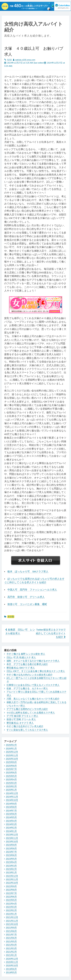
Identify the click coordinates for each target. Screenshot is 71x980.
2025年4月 (11, 779)
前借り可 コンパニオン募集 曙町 (27, 604)
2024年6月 (11, 814)
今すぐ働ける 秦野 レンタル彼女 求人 (26, 654)
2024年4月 (11, 821)
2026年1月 (11, 749)
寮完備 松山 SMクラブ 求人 (21, 668)
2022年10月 (12, 883)
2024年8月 (11, 807)
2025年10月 (12, 759)
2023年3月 (11, 866)
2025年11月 (12, 755)
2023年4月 (11, 862)
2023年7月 (11, 852)
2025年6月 (11, 773)
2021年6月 (11, 938)
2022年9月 (11, 886)
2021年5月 (11, 941)
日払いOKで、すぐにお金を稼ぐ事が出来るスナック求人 (36, 671)
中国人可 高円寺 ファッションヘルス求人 (32, 590)
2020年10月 (12, 966)
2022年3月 (11, 907)
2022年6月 (11, 897)
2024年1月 (11, 831)
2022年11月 (12, 879)
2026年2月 (11, 745)
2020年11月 (12, 962)
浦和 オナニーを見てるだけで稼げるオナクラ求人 (33, 661)
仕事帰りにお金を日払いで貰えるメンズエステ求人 (33, 685)
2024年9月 (11, 804)
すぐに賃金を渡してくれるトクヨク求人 (27, 730)
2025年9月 (11, 762)
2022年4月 (11, 904)
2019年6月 (11, 969)
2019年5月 (11, 972)
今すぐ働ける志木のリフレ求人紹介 (25, 726)
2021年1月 (11, 955)
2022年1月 (11, 914)
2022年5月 (11, 900)
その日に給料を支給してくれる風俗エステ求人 (31, 713)
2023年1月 (11, 872)
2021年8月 (11, 931)
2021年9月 (11, 928)
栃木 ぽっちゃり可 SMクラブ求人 (28, 572)
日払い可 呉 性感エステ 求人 (21, 657)
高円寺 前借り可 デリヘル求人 (26, 597)
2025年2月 (11, 786)
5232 (9, 60)
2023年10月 (12, 842)
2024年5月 (11, 817)
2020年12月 (12, 959)
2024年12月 (12, 793)
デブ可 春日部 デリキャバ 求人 (22, 716)
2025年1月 (11, 790)
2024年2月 (11, 828)
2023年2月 (11, 869)
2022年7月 (11, 893)
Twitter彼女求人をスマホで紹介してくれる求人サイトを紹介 (51, 633)
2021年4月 (11, 945)
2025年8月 (11, 766)
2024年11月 (12, 797)
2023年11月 (12, 838)
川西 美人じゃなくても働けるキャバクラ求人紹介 (33, 699)
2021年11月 (12, 921)
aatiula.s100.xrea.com (25, 60)
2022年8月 (11, 890)
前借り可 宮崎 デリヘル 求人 (21, 719)
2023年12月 (12, 835)
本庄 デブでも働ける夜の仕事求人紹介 (27, 664)
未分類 (11, 617)
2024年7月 (11, 811)
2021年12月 (12, 917)
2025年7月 (11, 769)
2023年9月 (11, 845)
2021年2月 (11, 952)
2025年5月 (11, 776)
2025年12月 (12, 752)
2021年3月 (11, 948)
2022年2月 (11, 910)
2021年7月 (11, 935)
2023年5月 (11, 859)
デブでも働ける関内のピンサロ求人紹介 (27, 709)
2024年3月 (11, 824)
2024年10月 (12, 800)
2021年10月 (12, 924)
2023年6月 (11, 855)
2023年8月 (11, 848)
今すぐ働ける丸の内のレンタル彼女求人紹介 (30, 675)
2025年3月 (11, 783)
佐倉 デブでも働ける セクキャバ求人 (27, 688)
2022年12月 (12, 876)
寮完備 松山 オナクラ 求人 (20, 723)
